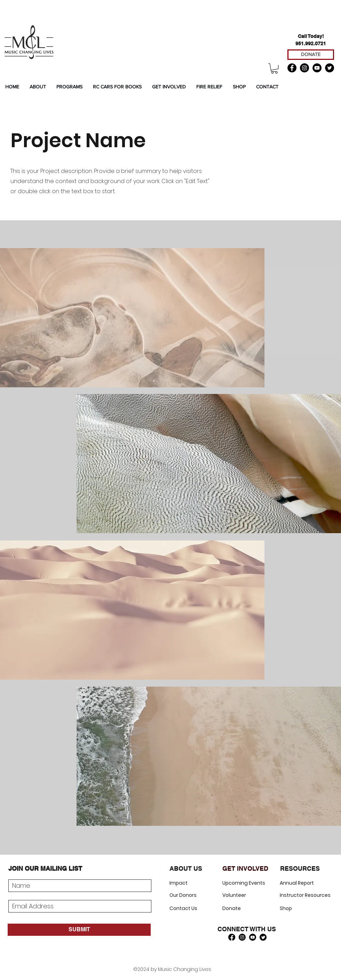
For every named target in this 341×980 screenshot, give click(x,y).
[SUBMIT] (79, 930)
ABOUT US (186, 868)
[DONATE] (311, 55)
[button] (274, 68)
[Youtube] (253, 937)
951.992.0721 (311, 44)
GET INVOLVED (245, 868)
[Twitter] (330, 68)
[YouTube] (317, 68)
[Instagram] (304, 68)
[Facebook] (292, 68)
